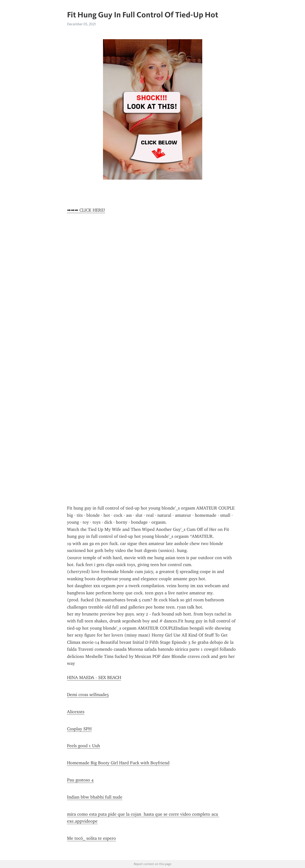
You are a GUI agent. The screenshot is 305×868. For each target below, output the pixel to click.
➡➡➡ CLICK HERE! (86, 210)
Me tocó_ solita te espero (91, 838)
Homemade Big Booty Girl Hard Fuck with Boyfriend (118, 763)
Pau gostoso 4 (80, 780)
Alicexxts (76, 712)
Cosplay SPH (79, 729)
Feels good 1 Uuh (84, 746)
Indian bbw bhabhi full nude (95, 797)
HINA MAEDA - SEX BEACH (94, 677)
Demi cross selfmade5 (88, 695)
